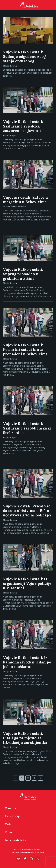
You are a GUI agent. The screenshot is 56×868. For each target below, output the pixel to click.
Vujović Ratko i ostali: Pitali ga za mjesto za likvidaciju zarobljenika (25, 738)
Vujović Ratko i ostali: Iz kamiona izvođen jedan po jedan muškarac (27, 662)
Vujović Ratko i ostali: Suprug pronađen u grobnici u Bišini (23, 274)
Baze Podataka (16, 840)
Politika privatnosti (36, 852)
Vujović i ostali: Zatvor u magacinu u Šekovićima (25, 200)
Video (9, 824)
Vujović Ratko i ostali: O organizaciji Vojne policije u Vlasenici (27, 583)
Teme (9, 832)
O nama (10, 808)
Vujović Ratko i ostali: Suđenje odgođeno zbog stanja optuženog (24, 56)
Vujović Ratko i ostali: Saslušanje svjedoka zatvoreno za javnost (23, 126)
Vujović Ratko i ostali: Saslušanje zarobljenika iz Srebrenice (27, 428)
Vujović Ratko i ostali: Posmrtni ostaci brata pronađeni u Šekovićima (25, 349)
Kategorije (13, 816)
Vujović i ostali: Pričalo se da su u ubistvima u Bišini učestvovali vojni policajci (27, 511)
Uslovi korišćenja (20, 852)
